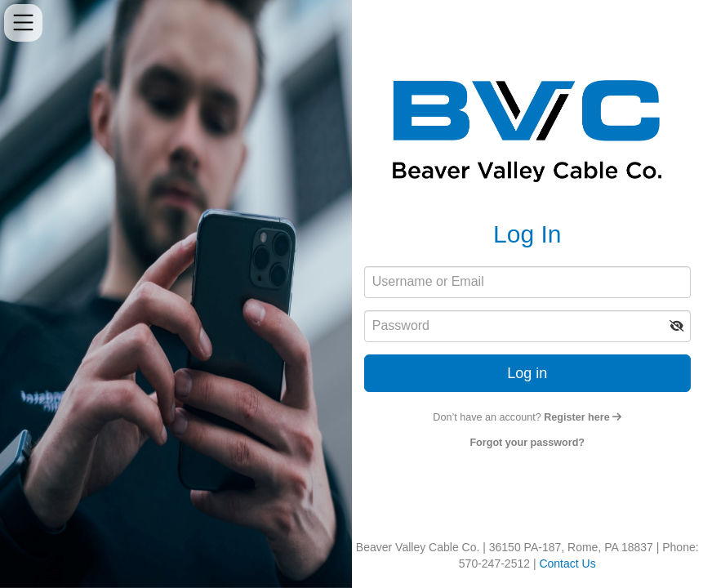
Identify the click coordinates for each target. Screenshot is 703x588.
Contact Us (567, 563)
